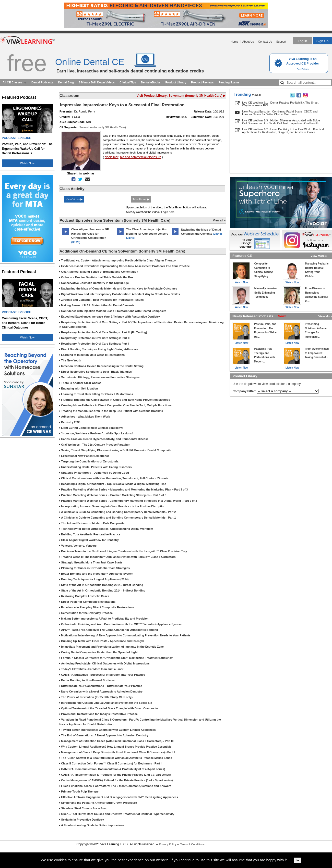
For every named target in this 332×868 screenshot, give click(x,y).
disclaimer (112, 157)
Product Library (176, 82)
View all (257, 95)
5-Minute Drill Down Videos (97, 82)
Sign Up (322, 41)
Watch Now (27, 163)
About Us (248, 42)
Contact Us (265, 42)
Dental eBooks (151, 82)
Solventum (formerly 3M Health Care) (103, 127)
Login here (168, 212)
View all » (219, 220)
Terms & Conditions (192, 844)
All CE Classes (12, 82)
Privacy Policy (168, 844)
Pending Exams (229, 82)
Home (234, 42)
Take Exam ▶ (141, 199)
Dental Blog (66, 82)
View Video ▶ (74, 199)
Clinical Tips (128, 82)
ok (298, 860)
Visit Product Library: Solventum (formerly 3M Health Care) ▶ (181, 96)
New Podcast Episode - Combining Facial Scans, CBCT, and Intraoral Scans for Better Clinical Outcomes (280, 113)
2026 (184, 117)
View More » (319, 256)
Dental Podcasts (42, 82)
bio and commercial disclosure (141, 157)
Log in (302, 41)
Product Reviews (202, 82)
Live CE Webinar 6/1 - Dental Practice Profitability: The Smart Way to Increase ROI (280, 104)
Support (281, 42)
